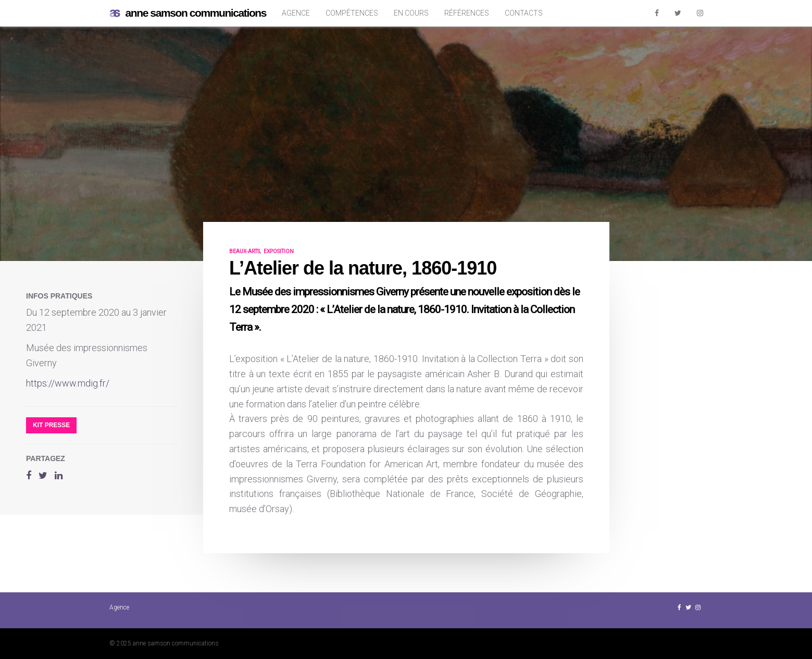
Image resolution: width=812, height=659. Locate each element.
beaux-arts (245, 251)
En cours (411, 13)
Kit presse (51, 425)
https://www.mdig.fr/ (68, 383)
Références (467, 13)
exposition (279, 251)
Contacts (524, 13)
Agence (296, 13)
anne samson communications (188, 13)
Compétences (352, 13)
